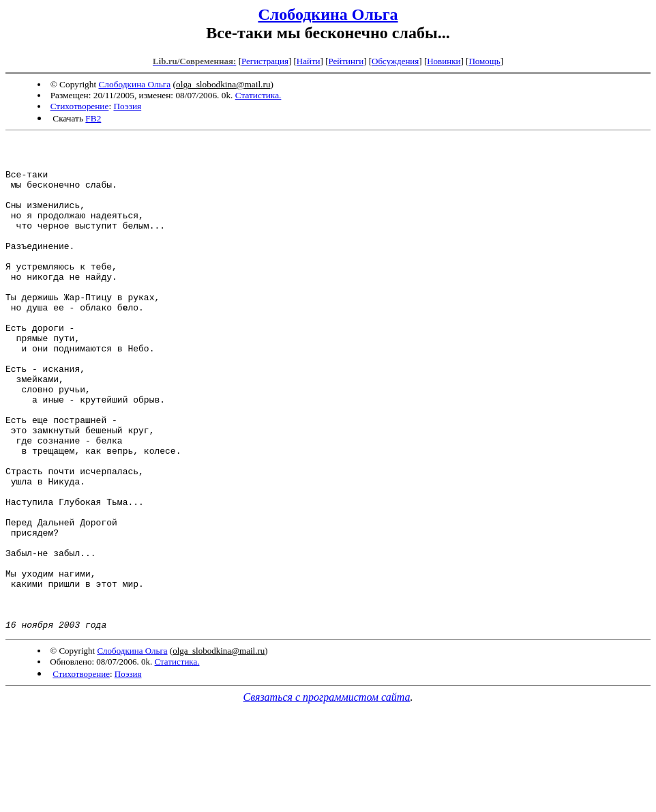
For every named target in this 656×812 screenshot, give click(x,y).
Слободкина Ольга (328, 14)
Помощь (484, 61)
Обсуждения (395, 61)
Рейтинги (346, 61)
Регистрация (265, 61)
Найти (309, 61)
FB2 (93, 118)
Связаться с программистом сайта (327, 795)
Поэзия (127, 106)
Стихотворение (80, 106)
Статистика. (258, 95)
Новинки (444, 61)
